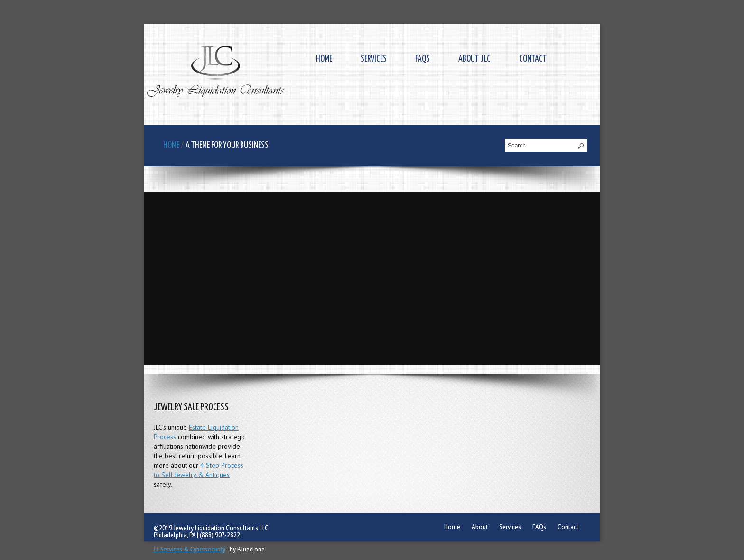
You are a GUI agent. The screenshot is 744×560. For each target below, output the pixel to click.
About (480, 527)
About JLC (474, 59)
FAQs (423, 59)
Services (374, 59)
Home (324, 59)
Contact (533, 59)
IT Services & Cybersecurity (190, 549)
